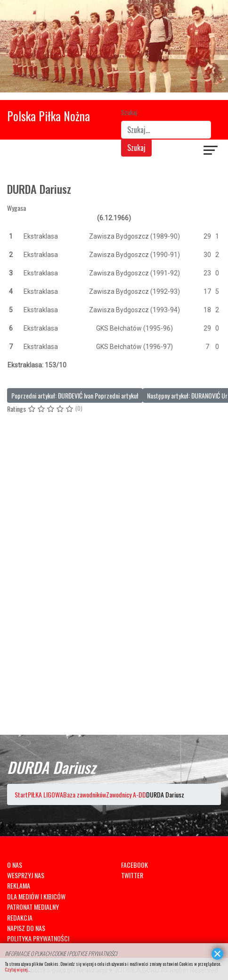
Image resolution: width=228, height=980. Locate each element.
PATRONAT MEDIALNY (33, 907)
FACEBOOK (134, 865)
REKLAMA (19, 885)
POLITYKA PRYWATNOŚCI (38, 938)
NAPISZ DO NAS (26, 928)
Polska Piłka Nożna (49, 116)
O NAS (15, 865)
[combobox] (166, 130)
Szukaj (129, 112)
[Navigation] (211, 151)
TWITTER (132, 875)
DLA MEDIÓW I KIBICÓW (36, 896)
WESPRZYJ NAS (26, 875)
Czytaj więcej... (17, 969)
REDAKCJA (20, 918)
